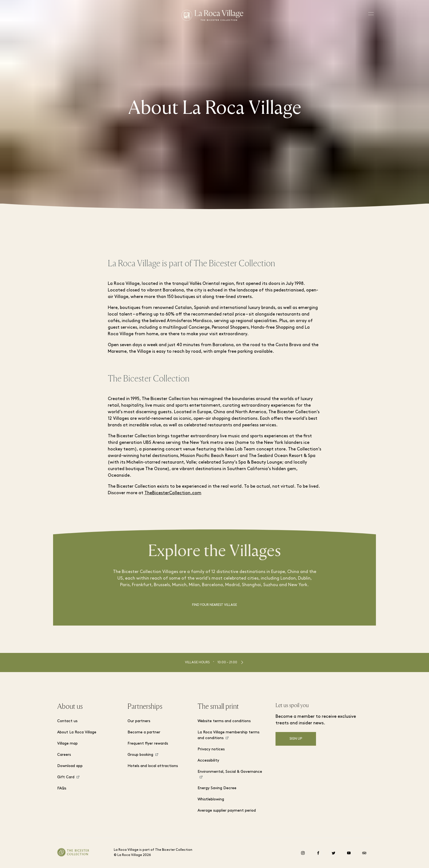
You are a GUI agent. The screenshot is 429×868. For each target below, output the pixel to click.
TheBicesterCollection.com (173, 493)
